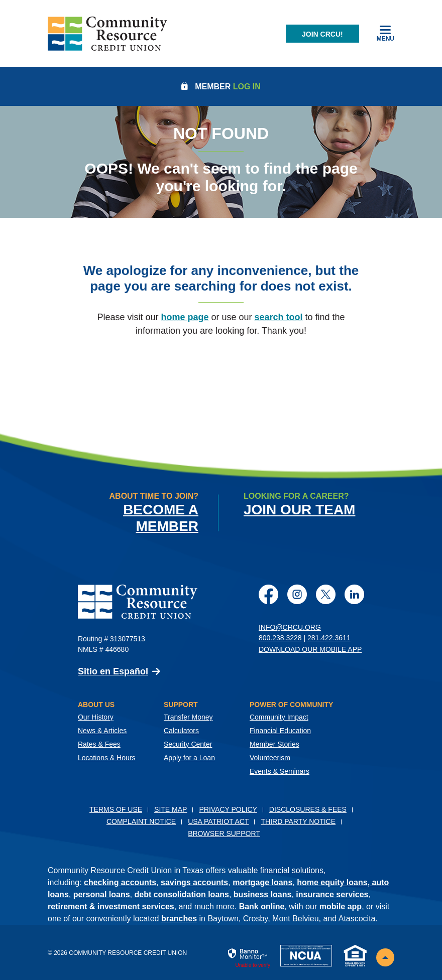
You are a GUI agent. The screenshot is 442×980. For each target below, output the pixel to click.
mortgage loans (262, 882)
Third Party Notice (298, 821)
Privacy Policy (228, 809)
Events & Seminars (280, 771)
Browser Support (224, 833)
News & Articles (102, 731)
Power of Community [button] (291, 705)
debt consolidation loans (182, 894)
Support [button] (181, 705)
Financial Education (280, 731)
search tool (279, 317)
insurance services (332, 894)
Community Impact (279, 717)
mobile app (341, 906)
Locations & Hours (106, 758)
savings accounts (194, 882)
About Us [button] (96, 705)
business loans (263, 894)
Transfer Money (188, 717)
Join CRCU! (322, 34)
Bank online (262, 906)
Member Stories (274, 744)
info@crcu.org (290, 627)
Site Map (171, 809)
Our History (96, 717)
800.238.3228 (280, 638)
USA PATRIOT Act (218, 821)
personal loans (102, 894)
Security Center (188, 744)
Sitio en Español (113, 671)
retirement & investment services (111, 906)
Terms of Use (116, 809)
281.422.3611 (329, 638)
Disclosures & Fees (308, 809)
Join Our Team (299, 510)
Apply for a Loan (189, 758)
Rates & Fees (99, 744)
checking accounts (120, 882)
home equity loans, (334, 882)
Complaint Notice (141, 821)
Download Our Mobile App (310, 649)
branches (179, 919)
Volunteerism (270, 758)
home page (185, 317)
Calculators (181, 731)
